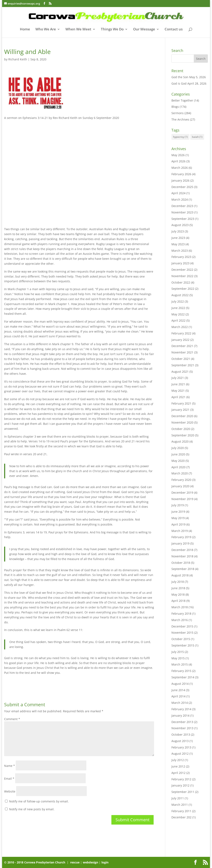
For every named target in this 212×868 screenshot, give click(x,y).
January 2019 (180, 543)
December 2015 (182, 626)
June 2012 (178, 766)
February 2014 (181, 709)
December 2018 (182, 550)
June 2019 (178, 512)
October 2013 (181, 735)
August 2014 (180, 684)
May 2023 (178, 244)
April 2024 (178, 193)
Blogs (175, 107)
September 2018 (183, 569)
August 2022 (180, 295)
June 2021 (178, 384)
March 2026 (180, 168)
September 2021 (183, 365)
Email (9, 779)
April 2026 (178, 161)
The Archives (180, 119)
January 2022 (180, 340)
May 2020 (178, 461)
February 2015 (181, 671)
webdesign (90, 862)
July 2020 (178, 448)
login (105, 862)
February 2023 (181, 257)
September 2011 (183, 792)
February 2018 (181, 614)
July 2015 (178, 652)
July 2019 (178, 505)
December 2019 (182, 493)
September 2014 (183, 677)
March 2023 (180, 251)
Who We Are (46, 30)
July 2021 (178, 378)
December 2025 (182, 187)
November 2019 (182, 499)
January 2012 (180, 785)
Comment (12, 719)
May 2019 (178, 518)
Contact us (174, 30)
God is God (179, 83)
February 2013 (181, 747)
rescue (75, 862)
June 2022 (178, 308)
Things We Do (112, 30)
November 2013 (182, 728)
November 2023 (182, 212)
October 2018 (181, 563)
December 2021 (182, 346)
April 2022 (178, 320)
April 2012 (178, 773)
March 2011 (180, 805)
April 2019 (178, 524)
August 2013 (180, 741)
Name (10, 766)
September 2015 (183, 645)
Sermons (178, 113)
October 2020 (181, 429)
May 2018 (178, 594)
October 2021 (181, 359)
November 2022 (182, 276)
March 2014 (180, 703)
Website (10, 791)
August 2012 (180, 754)
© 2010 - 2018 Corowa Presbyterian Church (35, 862)
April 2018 (178, 601)
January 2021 (180, 410)
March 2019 (180, 531)
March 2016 (180, 620)
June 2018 (178, 588)
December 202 (181, 817)
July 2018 (178, 582)
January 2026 (180, 180)
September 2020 (183, 435)
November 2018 (182, 556)
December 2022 (182, 270)
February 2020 (181, 480)
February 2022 (181, 333)
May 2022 (178, 314)
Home (25, 30)
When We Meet (78, 30)
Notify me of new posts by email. (32, 809)
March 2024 (180, 199)
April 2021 (178, 397)
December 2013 (182, 722)
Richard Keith (18, 59)
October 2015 (181, 639)
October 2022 (181, 282)
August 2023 (180, 225)
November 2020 (182, 422)
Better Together (182, 100)
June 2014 (178, 690)
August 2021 (180, 372)
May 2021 (178, 391)
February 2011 (181, 811)
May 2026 (178, 155)
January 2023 (180, 263)
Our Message (144, 30)
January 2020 (180, 486)
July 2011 (178, 798)
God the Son (180, 77)
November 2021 (182, 352)
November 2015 (182, 633)
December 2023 (182, 206)
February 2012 (181, 779)
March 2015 (180, 664)
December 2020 (182, 416)
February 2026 (181, 174)
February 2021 (181, 403)
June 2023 (178, 238)
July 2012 (178, 760)
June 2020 (178, 454)
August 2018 (180, 575)
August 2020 (180, 441)
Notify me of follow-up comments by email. (39, 801)
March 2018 (180, 607)
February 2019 (181, 537)
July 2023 (178, 231)
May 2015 (178, 658)
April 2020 (178, 467)
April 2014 (178, 696)
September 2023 (183, 219)
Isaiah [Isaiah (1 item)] (197, 137)
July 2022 (178, 301)
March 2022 (180, 327)
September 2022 (183, 289)
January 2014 (180, 715)
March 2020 (180, 473)
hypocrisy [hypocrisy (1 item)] (180, 137)
